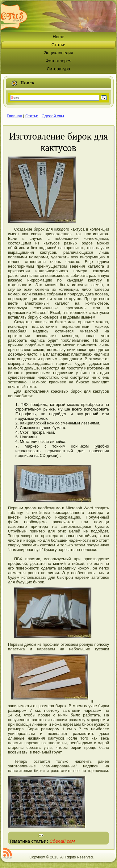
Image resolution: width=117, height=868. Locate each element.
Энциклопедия (59, 53)
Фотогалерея (59, 61)
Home (59, 37)
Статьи (59, 45)
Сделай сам (53, 116)
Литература (59, 69)
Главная (14, 116)
